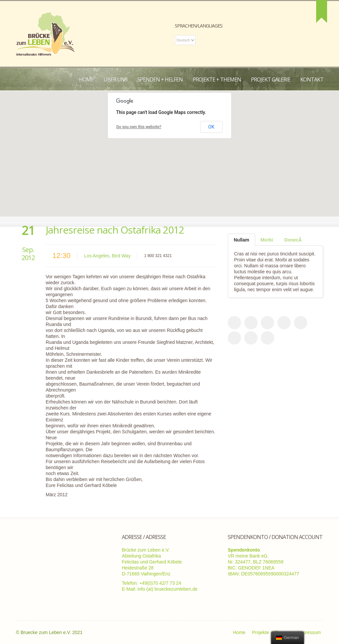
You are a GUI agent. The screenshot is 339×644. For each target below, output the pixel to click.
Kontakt (312, 80)
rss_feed (251, 323)
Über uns (116, 80)
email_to (301, 323)
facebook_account (234, 323)
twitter (267, 323)
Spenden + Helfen (160, 80)
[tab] (242, 240)
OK (211, 127)
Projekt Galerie (271, 80)
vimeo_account (267, 338)
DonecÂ (293, 240)
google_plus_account (234, 338)
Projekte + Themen (217, 80)
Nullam (242, 240)
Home (86, 80)
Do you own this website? (139, 127)
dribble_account (284, 323)
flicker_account (251, 338)
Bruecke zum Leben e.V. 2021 (51, 632)
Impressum (309, 632)
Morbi (267, 240)
